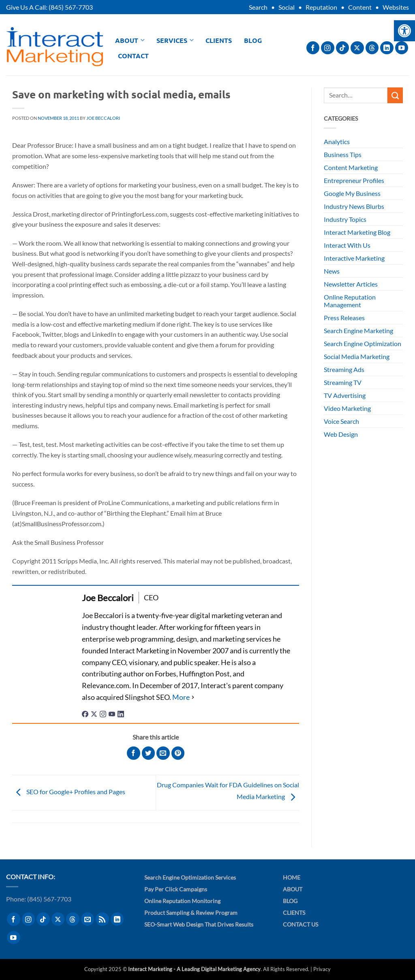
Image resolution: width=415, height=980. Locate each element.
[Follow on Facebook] (313, 48)
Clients (219, 40)
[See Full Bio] (184, 697)
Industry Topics (345, 219)
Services (175, 40)
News (332, 271)
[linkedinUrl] (121, 713)
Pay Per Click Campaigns (176, 889)
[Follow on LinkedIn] (387, 48)
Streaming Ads (344, 369)
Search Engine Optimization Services (190, 877)
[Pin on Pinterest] (178, 753)
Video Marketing (347, 408)
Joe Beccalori (103, 118)
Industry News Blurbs (354, 206)
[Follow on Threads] (372, 48)
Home (292, 877)
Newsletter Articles (351, 284)
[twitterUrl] (94, 713)
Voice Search (341, 421)
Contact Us (301, 924)
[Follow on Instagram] (328, 48)
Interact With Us (347, 245)
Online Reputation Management (350, 301)
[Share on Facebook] (134, 753)
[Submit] (395, 95)
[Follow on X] (357, 48)
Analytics (337, 141)
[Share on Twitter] (149, 753)
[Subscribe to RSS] (102, 919)
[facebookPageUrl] (85, 713)
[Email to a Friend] (163, 753)
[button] (404, 31)
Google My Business (352, 193)
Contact (133, 56)
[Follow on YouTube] (402, 48)
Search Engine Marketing (358, 331)
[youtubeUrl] (112, 713)
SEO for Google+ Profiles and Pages (69, 792)
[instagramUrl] (103, 713)
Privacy (322, 969)
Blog (253, 40)
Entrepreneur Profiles (354, 180)
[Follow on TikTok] (343, 48)
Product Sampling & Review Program (191, 913)
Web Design (341, 434)
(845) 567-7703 (71, 7)
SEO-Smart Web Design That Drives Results (199, 924)
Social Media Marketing (357, 356)
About (130, 40)
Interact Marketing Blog (357, 232)
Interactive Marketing (354, 258)
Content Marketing (351, 167)
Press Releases (344, 318)
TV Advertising (345, 395)
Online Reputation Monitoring (182, 901)
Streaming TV (343, 382)
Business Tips (343, 154)
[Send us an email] (88, 919)
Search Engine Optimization (363, 343)
